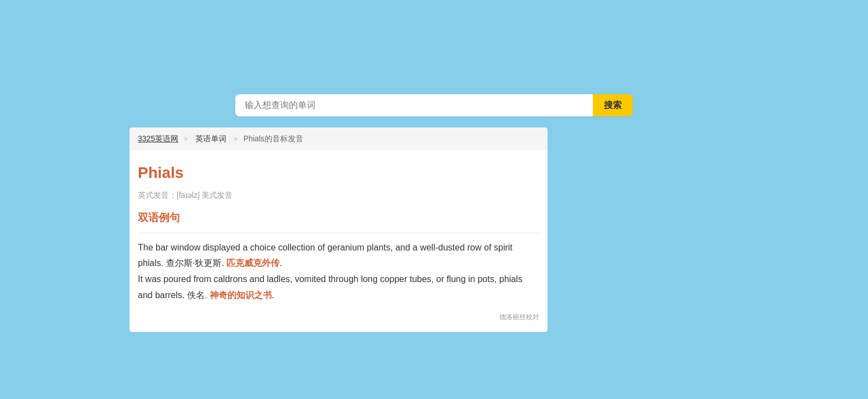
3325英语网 (434, 44)
